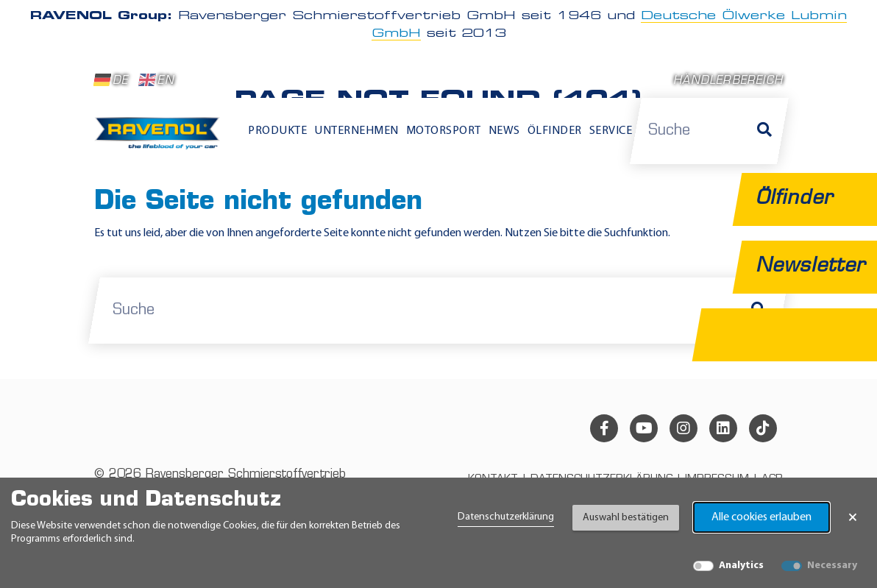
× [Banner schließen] (853, 517)
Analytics (741, 566)
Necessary (832, 566)
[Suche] (764, 131)
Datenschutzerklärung (506, 517)
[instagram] (684, 428)
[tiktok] (763, 428)
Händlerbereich (728, 81)
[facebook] (604, 428)
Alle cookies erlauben (761, 517)
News (504, 131)
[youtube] (644, 428)
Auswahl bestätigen (626, 518)
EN (156, 80)
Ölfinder (555, 131)
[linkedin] (723, 428)
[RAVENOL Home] (160, 138)
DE (111, 80)
